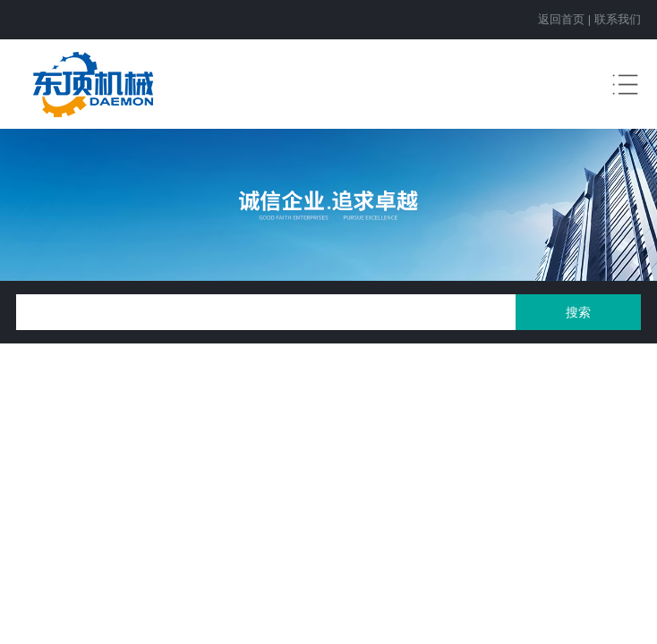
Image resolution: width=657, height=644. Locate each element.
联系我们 (618, 19)
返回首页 (561, 19)
